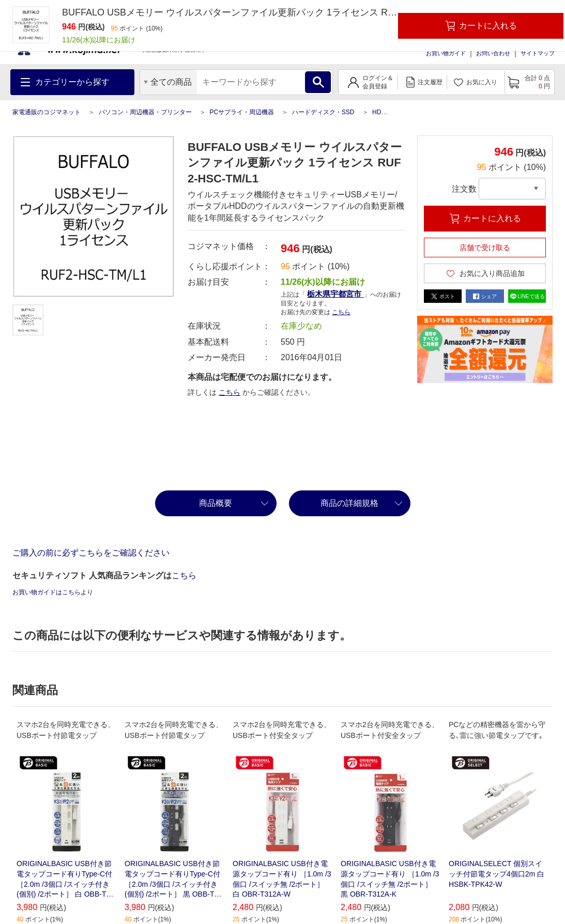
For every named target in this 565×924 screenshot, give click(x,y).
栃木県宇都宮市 (335, 294)
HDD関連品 (388, 112)
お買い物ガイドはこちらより (53, 592)
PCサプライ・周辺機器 (242, 112)
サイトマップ (538, 53)
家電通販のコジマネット (47, 112)
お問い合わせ (493, 53)
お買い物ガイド (446, 53)
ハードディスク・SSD (323, 112)
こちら (341, 312)
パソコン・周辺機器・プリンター (145, 112)
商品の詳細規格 (349, 503)
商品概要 (216, 503)
